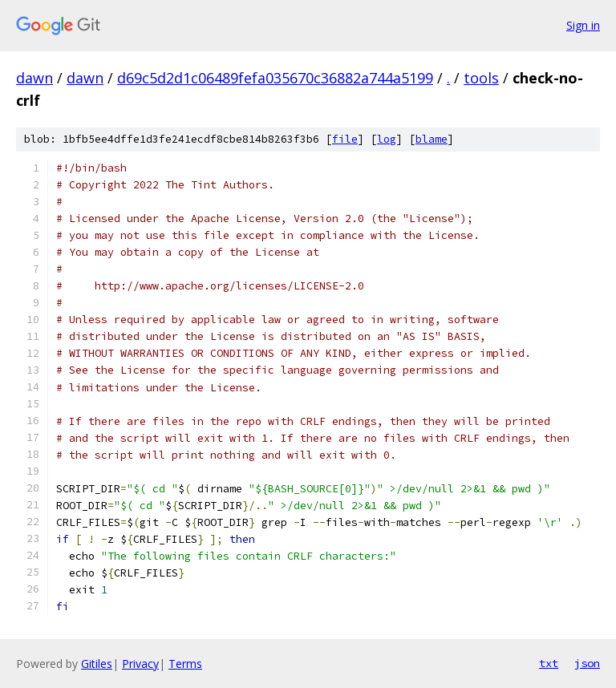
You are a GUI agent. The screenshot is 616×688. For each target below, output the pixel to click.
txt (549, 663)
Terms (185, 664)
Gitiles (97, 664)
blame (432, 139)
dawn (34, 78)
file (345, 139)
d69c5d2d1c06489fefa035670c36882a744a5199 (275, 78)
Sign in (583, 25)
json (587, 663)
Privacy (140, 664)
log (387, 139)
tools (481, 78)
